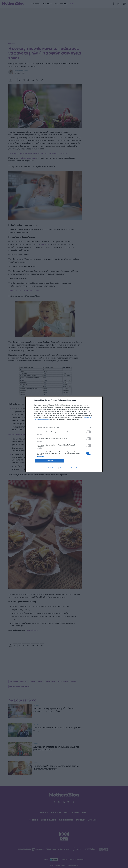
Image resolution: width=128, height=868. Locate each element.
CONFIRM (50, 461)
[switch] (89, 432)
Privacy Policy (75, 468)
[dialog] (64, 434)
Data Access (64, 468)
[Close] (99, 400)
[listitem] (64, 427)
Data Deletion (53, 468)
